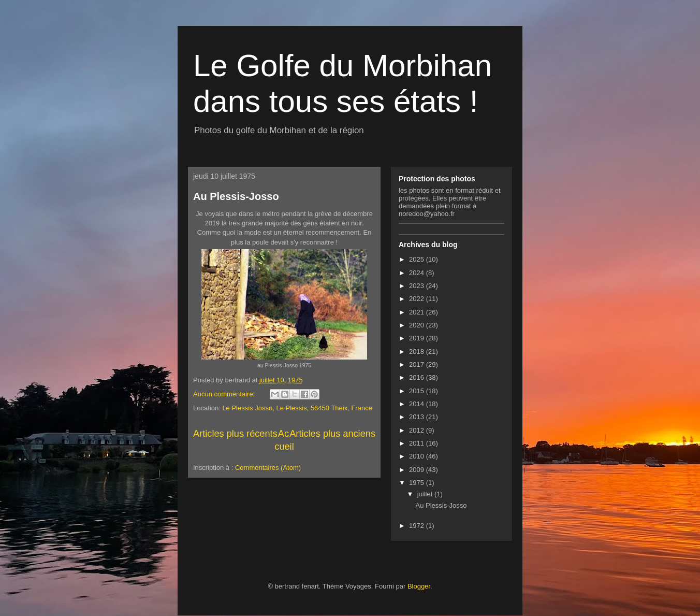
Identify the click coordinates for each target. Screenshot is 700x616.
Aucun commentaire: (225, 394)
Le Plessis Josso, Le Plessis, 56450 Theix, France (297, 408)
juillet (426, 494)
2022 (418, 299)
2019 (418, 338)
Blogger (419, 586)
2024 (418, 273)
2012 (418, 430)
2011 (418, 443)
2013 (418, 417)
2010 (418, 456)
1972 (418, 526)
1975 (418, 483)
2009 (418, 470)
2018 (418, 352)
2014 (418, 404)
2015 (418, 391)
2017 (418, 364)
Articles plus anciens (332, 434)
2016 (418, 377)
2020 (418, 325)
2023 (418, 286)
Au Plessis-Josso (236, 196)
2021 (418, 312)
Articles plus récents (235, 434)
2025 (418, 259)
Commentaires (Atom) (268, 468)
